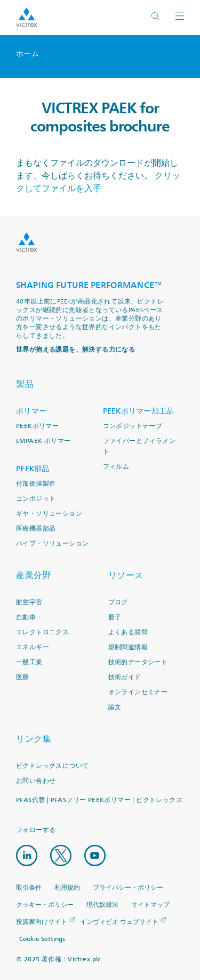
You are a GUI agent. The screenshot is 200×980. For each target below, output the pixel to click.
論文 (115, 707)
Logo (27, 242)
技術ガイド (125, 677)
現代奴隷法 (102, 905)
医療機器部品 (36, 529)
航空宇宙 (29, 602)
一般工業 (29, 662)
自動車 (26, 617)
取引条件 (29, 888)
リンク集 (34, 739)
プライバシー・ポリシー (128, 888)
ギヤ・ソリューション (49, 514)
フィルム (116, 467)
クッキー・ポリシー (45, 905)
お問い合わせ (36, 781)
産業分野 (34, 575)
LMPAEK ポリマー (43, 441)
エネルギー (33, 647)
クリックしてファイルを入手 (98, 182)
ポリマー (31, 411)
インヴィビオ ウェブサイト (119, 922)
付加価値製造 (36, 484)
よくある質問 (128, 632)
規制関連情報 (128, 647)
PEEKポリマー (37, 426)
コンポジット (36, 499)
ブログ (118, 602)
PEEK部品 (33, 469)
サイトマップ (150, 905)
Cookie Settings (42, 939)
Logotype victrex (27, 17)
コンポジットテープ (133, 426)
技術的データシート (138, 662)
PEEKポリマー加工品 (139, 411)
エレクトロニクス (42, 632)
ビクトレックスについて (52, 766)
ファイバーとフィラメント (139, 446)
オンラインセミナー (138, 692)
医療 (23, 677)
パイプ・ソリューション (52, 544)
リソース (126, 575)
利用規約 (67, 888)
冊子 (115, 617)
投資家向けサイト (42, 922)
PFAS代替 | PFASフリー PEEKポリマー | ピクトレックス (99, 800)
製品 (25, 384)
